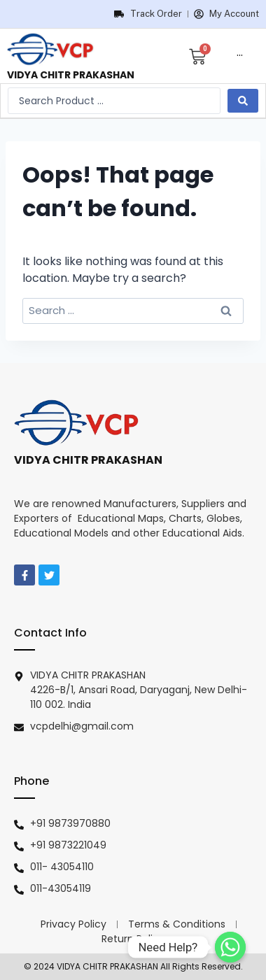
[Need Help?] (230, 947)
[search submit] (243, 101)
